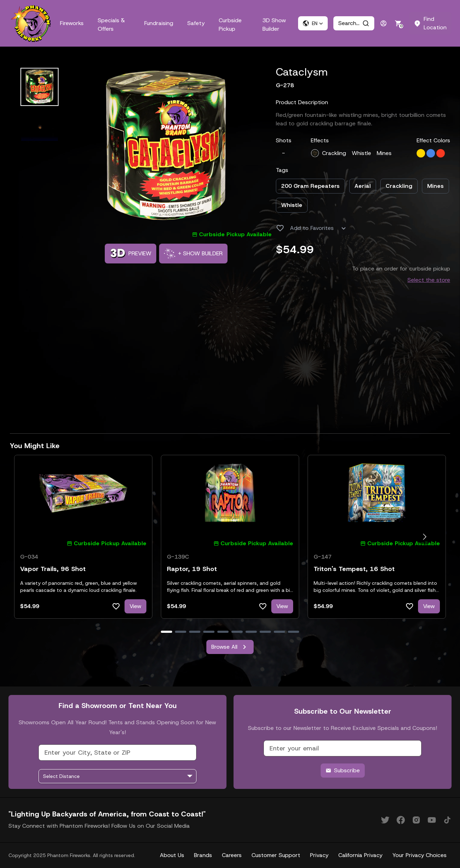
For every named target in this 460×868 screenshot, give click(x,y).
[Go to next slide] (425, 537)
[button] (313, 23)
